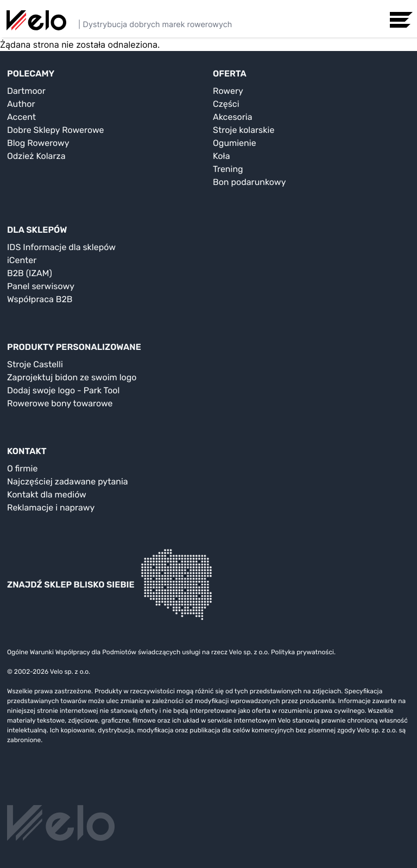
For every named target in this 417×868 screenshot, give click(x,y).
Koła (222, 156)
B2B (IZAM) (30, 273)
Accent (21, 117)
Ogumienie (235, 143)
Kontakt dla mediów (47, 494)
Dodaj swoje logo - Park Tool (63, 390)
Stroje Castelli (35, 364)
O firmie (22, 468)
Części (226, 104)
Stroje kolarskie (244, 130)
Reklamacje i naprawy (51, 508)
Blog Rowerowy (38, 143)
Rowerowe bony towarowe (60, 403)
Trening (228, 169)
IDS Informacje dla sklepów (61, 247)
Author (21, 104)
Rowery (228, 91)
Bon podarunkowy (249, 182)
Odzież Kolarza (36, 156)
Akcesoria (233, 117)
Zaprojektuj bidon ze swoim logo (72, 377)
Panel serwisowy (41, 286)
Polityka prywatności (302, 652)
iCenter (22, 260)
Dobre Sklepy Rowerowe (56, 130)
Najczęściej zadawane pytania (68, 481)
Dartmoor (26, 91)
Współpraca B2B (40, 299)
